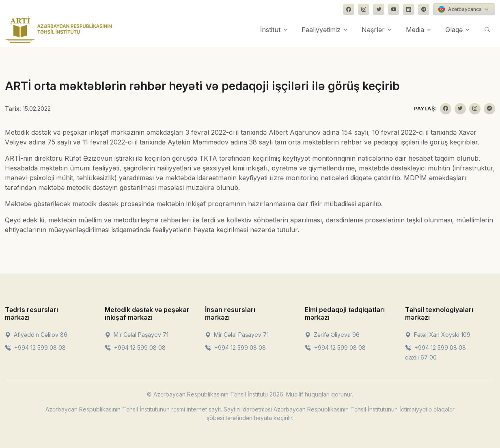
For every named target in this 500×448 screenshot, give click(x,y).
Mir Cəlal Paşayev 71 (137, 335)
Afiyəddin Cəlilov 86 (36, 335)
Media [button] (415, 30)
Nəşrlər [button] (373, 30)
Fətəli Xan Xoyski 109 (438, 335)
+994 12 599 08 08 (35, 348)
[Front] (59, 30)
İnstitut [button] (270, 30)
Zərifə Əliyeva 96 (332, 335)
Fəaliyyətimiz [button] (321, 30)
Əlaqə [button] (454, 30)
